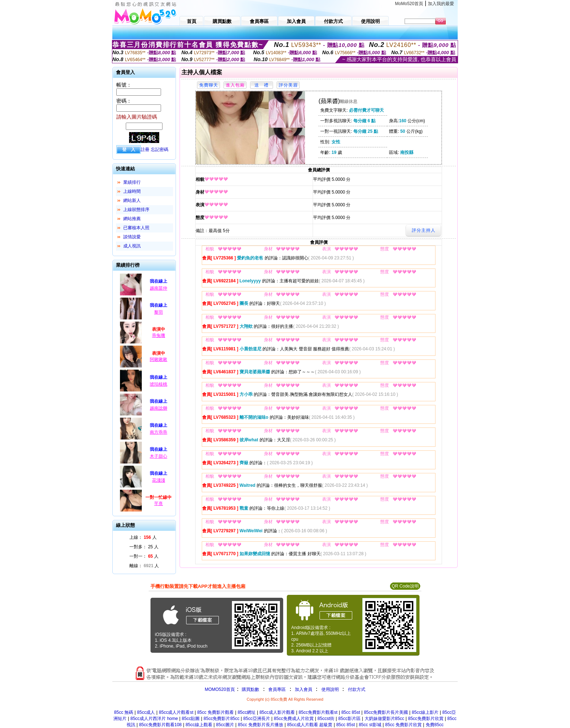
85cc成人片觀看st (176, 712)
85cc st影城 (370, 725)
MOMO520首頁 (220, 689)
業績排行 (132, 182)
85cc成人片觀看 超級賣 (310, 725)
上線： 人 (143, 537)
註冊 (145, 150)
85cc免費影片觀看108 (160, 725)
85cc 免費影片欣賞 (404, 725)
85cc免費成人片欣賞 (294, 719)
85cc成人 (146, 712)
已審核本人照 (136, 228)
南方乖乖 (158, 432)
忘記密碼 (160, 150)
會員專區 (277, 689)
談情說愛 (132, 237)
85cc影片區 (350, 719)
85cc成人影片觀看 (277, 712)
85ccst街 (326, 719)
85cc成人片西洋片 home (154, 719)
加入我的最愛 (441, 4)
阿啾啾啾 (158, 359)
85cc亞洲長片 (256, 719)
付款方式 (357, 689)
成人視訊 (132, 246)
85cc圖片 (225, 725)
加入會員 (304, 689)
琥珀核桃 (158, 384)
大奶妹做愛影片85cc (384, 719)
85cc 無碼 (124, 712)
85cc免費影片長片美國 (386, 712)
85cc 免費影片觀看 (215, 712)
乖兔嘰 (158, 335)
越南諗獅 (158, 408)
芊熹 (158, 504)
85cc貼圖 (191, 719)
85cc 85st (351, 712)
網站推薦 (132, 219)
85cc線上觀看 (199, 725)
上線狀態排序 (136, 210)
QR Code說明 (405, 586)
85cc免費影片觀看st (318, 712)
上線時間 (132, 191)
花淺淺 (158, 480)
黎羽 (158, 312)
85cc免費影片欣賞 (426, 719)
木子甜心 (158, 456)
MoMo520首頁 (409, 4)
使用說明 (330, 689)
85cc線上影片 (425, 712)
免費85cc (435, 725)
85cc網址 (247, 712)
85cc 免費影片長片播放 (260, 725)
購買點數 (250, 689)
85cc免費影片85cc (222, 719)
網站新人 (132, 200)
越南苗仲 (158, 288)
